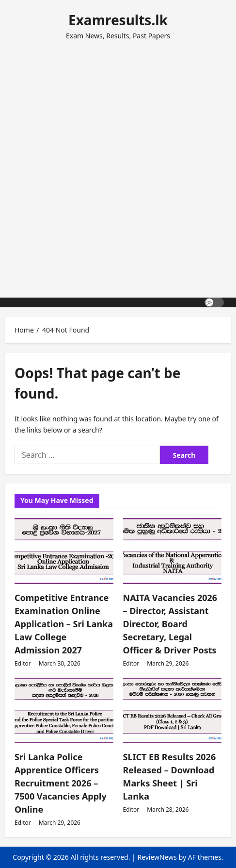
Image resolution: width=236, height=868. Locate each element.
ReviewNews (157, 857)
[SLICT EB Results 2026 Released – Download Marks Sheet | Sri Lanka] (173, 711)
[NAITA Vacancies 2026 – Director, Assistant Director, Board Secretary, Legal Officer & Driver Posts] (173, 551)
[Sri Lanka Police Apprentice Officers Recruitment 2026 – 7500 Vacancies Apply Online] (64, 711)
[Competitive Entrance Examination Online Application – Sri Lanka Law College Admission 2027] (64, 551)
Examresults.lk (118, 20)
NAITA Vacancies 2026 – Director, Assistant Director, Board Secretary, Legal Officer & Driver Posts (170, 624)
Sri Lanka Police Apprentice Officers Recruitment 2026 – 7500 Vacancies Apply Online (61, 783)
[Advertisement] (118, 165)
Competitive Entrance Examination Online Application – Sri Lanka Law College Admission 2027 (64, 624)
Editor (23, 663)
